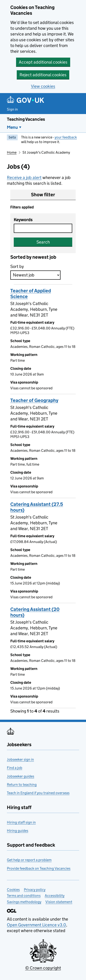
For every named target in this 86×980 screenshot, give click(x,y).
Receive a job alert (24, 178)
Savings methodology (24, 902)
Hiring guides (18, 831)
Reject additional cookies (43, 75)
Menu (12, 127)
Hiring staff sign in (21, 822)
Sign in (12, 109)
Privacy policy (35, 890)
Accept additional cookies (43, 62)
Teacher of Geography (34, 400)
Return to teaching (22, 785)
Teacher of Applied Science (31, 294)
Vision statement (59, 902)
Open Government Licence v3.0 (36, 925)
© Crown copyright (43, 968)
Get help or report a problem (29, 860)
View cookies (43, 86)
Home (12, 152)
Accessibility (55, 896)
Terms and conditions (24, 896)
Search (43, 242)
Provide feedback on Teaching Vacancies (39, 868)
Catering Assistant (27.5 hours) (37, 507)
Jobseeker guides (21, 776)
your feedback (66, 137)
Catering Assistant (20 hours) (35, 612)
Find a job (15, 768)
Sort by (17, 266)
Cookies (13, 890)
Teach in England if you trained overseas (38, 793)
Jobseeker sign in (20, 759)
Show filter (43, 195)
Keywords (23, 220)
